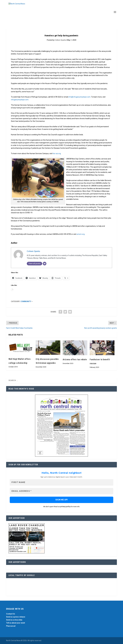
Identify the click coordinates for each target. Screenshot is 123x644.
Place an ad (11, 626)
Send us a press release (16, 617)
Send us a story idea (14, 620)
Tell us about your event (16, 623)
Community (26, 301)
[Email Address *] (61, 491)
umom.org (81, 234)
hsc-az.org (57, 153)
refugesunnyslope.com (20, 100)
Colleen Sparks (60, 40)
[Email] (45, 264)
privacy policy (65, 506)
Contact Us (11, 614)
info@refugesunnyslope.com (79, 97)
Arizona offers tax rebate (75, 359)
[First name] (61, 482)
